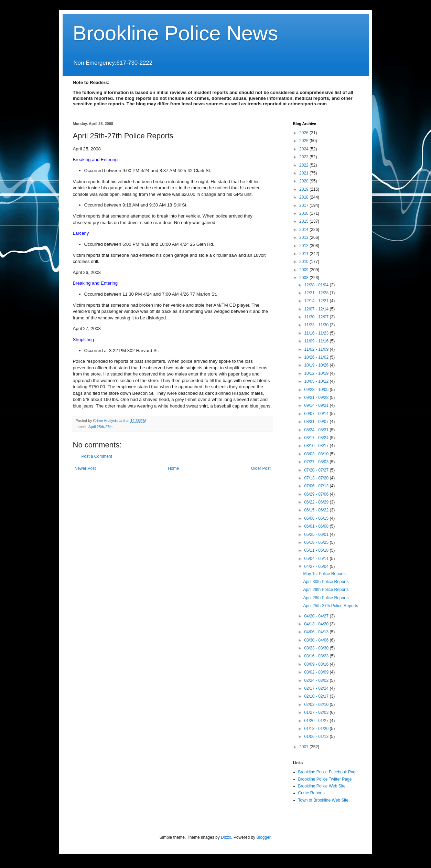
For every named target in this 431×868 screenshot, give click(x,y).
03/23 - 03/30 (317, 648)
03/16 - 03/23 (317, 656)
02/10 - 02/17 (317, 696)
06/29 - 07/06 (317, 494)
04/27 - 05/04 (317, 567)
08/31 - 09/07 (317, 422)
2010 (304, 262)
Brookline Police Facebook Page (328, 772)
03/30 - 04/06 (317, 640)
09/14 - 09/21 (317, 405)
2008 (304, 278)
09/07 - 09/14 (317, 414)
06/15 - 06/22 (317, 510)
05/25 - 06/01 (317, 534)
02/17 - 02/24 (317, 688)
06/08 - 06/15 (317, 518)
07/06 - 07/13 (317, 486)
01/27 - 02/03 (317, 712)
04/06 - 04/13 (317, 632)
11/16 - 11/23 (317, 333)
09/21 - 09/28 (317, 398)
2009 (304, 270)
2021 (304, 173)
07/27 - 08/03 (317, 462)
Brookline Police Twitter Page (325, 779)
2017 (304, 205)
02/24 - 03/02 (317, 680)
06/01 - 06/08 (317, 526)
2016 (304, 213)
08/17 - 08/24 (317, 438)
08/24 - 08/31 (317, 430)
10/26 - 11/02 (317, 357)
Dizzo (226, 837)
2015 (304, 221)
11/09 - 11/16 (317, 341)
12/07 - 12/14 (317, 309)
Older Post (261, 468)
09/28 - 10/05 (317, 390)
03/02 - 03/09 (317, 672)
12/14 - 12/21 (317, 301)
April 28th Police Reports (326, 598)
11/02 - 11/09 (317, 349)
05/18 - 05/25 (317, 542)
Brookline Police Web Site (322, 786)
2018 (304, 197)
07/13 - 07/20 (317, 478)
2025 (304, 141)
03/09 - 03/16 (317, 664)
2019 (304, 189)
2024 (304, 149)
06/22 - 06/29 (317, 502)
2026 (304, 133)
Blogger (263, 837)
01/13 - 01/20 (317, 729)
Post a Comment (97, 456)
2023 (304, 157)
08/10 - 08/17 (317, 446)
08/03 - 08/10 (317, 454)
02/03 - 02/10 (317, 705)
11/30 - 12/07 (317, 317)
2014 (304, 230)
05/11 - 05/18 (317, 550)
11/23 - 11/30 (317, 325)
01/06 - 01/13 (317, 737)
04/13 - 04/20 (317, 624)
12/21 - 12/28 (317, 293)
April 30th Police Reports (326, 582)
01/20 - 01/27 (317, 721)
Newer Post (85, 468)
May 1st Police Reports (324, 574)
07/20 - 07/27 (317, 470)
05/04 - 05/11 (317, 559)
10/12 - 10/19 (317, 373)
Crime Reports (311, 793)
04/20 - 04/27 (317, 616)
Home (173, 468)
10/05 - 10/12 (317, 381)
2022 (304, 165)
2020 (304, 181)
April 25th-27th (100, 427)
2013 (304, 237)
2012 (304, 246)
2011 (304, 254)
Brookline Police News (176, 33)
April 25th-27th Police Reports (330, 606)
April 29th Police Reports (326, 590)
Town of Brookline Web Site (324, 800)
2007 (304, 747)
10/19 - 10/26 (317, 365)
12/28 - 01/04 (317, 285)
